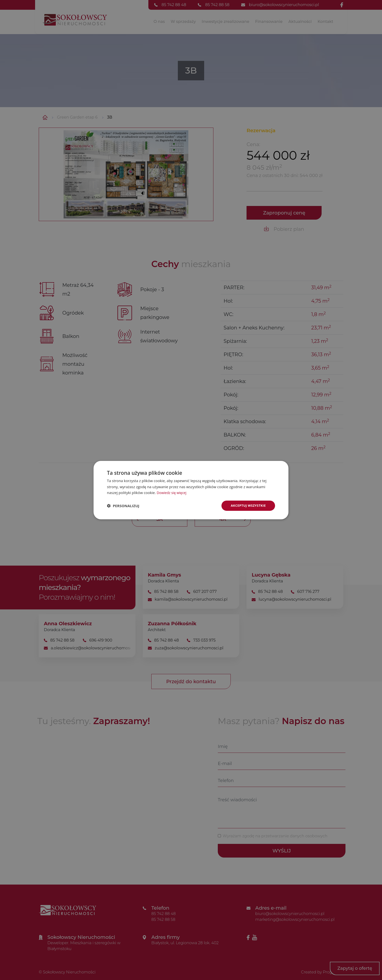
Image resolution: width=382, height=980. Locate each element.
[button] (123, 506)
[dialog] (191, 490)
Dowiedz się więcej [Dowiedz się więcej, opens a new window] (172, 492)
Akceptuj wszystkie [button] (247, 505)
